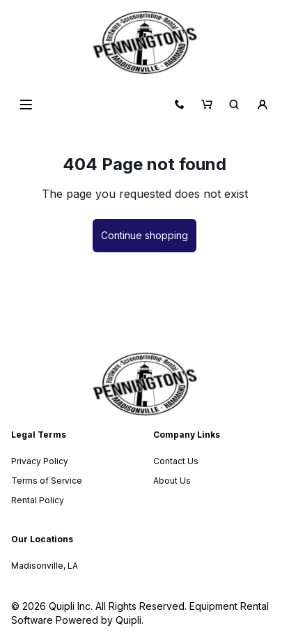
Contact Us (176, 461)
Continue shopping (144, 235)
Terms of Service (47, 481)
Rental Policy (38, 500)
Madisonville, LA (45, 566)
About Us (172, 481)
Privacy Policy (40, 461)
